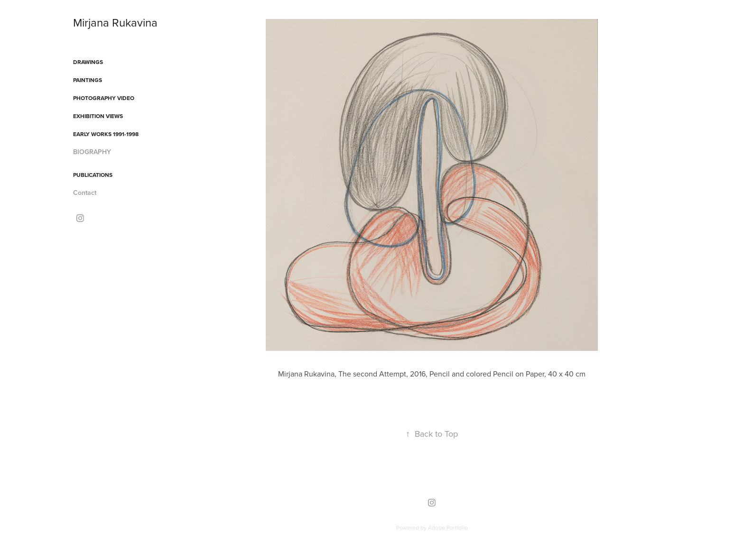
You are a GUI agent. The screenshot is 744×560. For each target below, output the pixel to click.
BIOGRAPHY (92, 152)
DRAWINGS (88, 62)
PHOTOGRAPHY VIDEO (104, 98)
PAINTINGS (88, 80)
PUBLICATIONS (93, 175)
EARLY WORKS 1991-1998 (106, 134)
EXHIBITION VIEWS (98, 116)
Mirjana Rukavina (115, 22)
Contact (85, 193)
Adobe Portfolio (448, 528)
